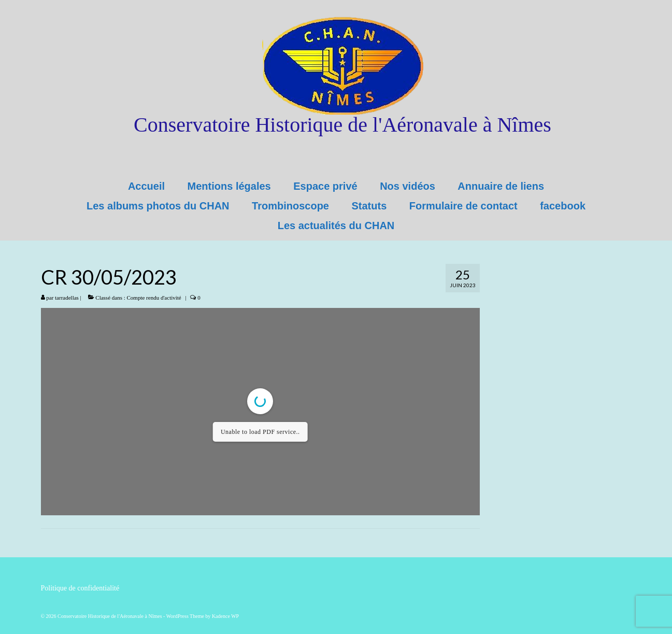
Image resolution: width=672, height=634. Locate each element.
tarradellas (67, 298)
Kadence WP (225, 616)
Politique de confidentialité (80, 588)
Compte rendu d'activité (154, 298)
